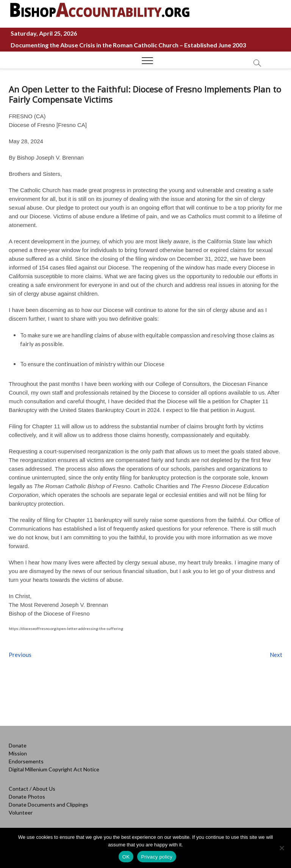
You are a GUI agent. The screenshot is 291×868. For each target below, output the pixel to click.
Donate (18, 745)
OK (126, 857)
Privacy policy (157, 857)
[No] (282, 848)
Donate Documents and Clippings (48, 805)
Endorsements (26, 761)
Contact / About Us (32, 789)
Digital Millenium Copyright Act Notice (54, 769)
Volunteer (21, 812)
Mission (18, 753)
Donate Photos (27, 797)
